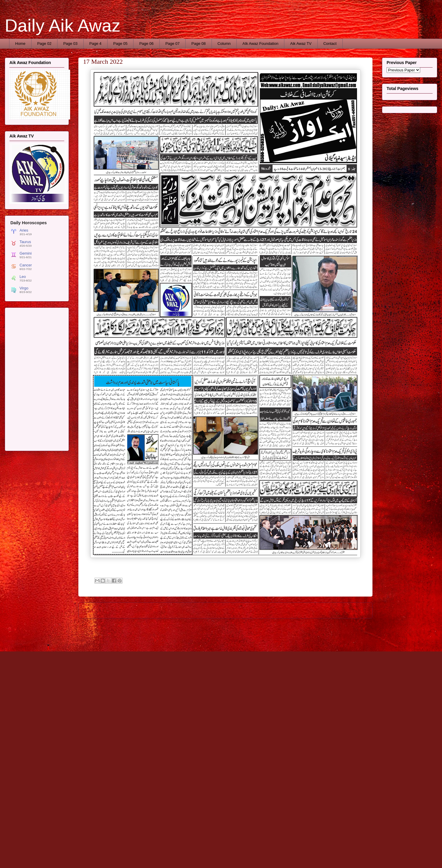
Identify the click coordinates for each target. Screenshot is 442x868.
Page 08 (199, 44)
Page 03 (70, 44)
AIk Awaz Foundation (260, 44)
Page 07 (172, 44)
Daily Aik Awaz (63, 26)
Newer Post (95, 610)
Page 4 (95, 44)
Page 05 (120, 44)
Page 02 (44, 44)
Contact (330, 44)
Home (20, 44)
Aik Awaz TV (301, 44)
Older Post (357, 610)
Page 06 (146, 44)
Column (224, 44)
